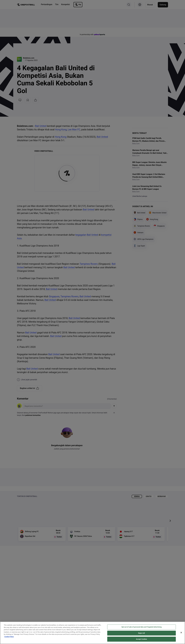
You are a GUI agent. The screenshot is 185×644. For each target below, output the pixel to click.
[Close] (181, 633)
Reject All (142, 633)
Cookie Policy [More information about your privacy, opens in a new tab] (9, 637)
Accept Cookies (142, 639)
